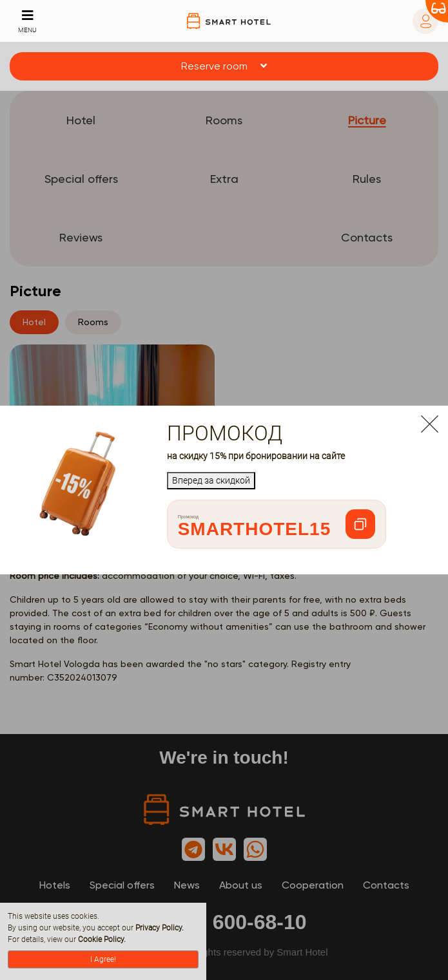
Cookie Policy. (102, 939)
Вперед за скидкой (211, 480)
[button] (224, 66)
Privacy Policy (159, 928)
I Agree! (103, 959)
